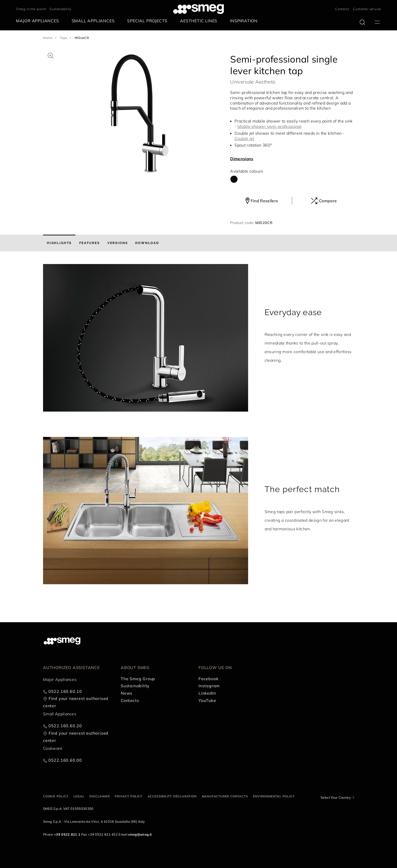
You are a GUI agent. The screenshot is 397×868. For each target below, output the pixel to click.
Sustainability (60, 9)
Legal (79, 796)
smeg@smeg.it (140, 834)
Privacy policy (128, 796)
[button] (51, 55)
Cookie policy (56, 796)
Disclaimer (100, 796)
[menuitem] (39, 21)
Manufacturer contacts (225, 796)
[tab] (59, 243)
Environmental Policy (274, 796)
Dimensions (242, 159)
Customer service (367, 9)
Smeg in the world (31, 9)
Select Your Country (336, 797)
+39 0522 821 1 (67, 834)
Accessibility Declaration (172, 796)
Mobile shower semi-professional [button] (270, 126)
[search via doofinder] (362, 22)
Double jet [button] (244, 138)
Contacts (342, 9)
